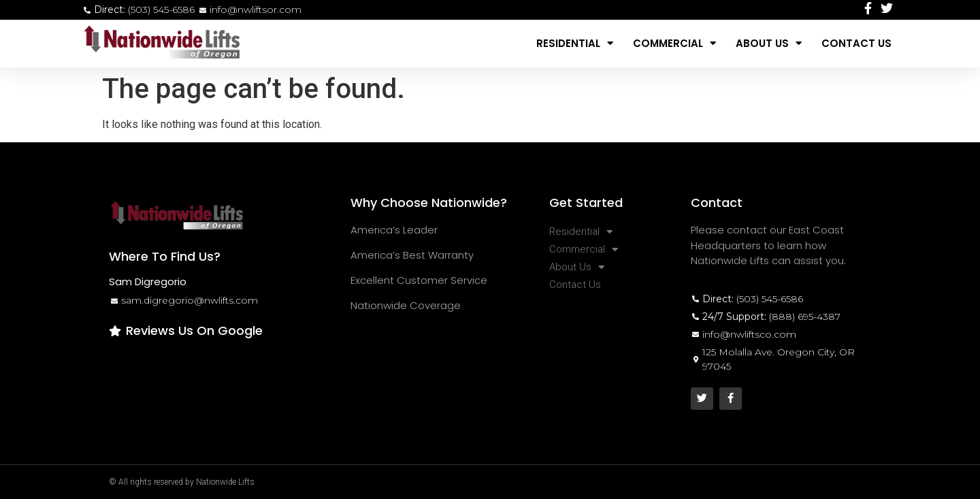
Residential (575, 43)
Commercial (674, 43)
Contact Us (856, 43)
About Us (769, 43)
